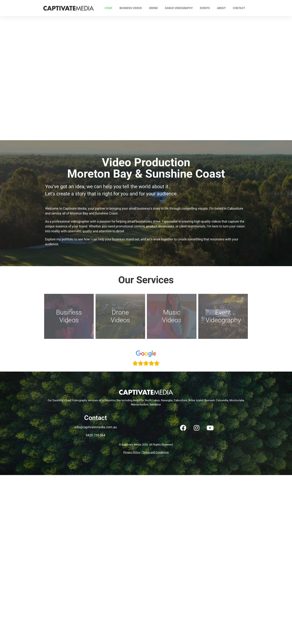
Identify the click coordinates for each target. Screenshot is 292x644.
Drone (153, 8)
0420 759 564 (96, 435)
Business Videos (131, 8)
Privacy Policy (132, 452)
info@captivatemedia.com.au (96, 427)
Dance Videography (179, 8)
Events (205, 8)
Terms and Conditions (155, 452)
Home (109, 8)
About (221, 8)
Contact (239, 8)
